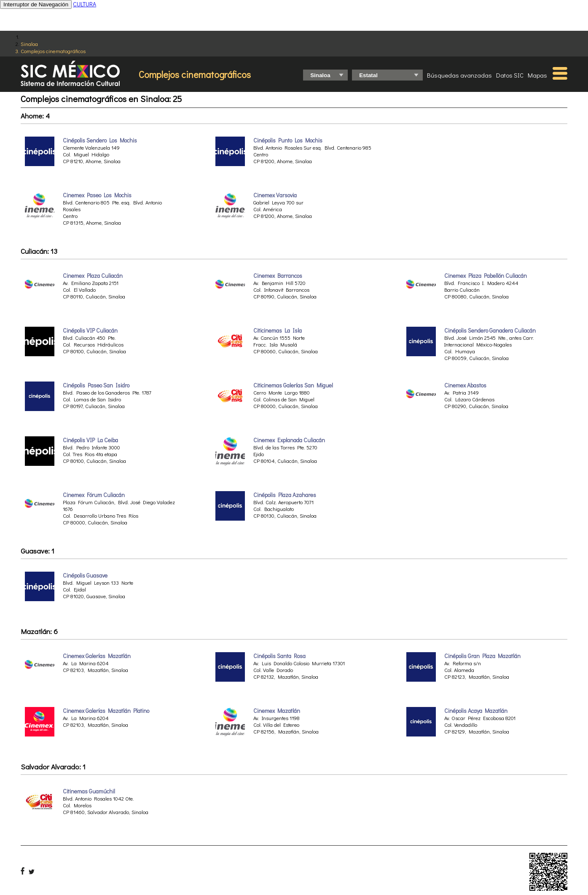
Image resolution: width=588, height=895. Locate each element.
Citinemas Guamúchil (89, 791)
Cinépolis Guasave (85, 575)
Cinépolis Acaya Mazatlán (476, 711)
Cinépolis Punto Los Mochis (288, 140)
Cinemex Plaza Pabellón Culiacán (486, 276)
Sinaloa (29, 44)
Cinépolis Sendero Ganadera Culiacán (490, 331)
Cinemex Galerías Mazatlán (97, 656)
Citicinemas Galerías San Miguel (293, 385)
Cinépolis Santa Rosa (279, 656)
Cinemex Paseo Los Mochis (97, 195)
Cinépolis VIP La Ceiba (90, 440)
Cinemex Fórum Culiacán (94, 495)
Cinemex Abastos (465, 385)
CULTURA (85, 4)
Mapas (537, 75)
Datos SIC (510, 75)
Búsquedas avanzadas (459, 75)
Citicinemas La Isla (278, 331)
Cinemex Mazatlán (277, 711)
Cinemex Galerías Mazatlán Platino (106, 711)
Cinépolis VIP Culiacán (90, 331)
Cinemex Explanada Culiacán (289, 440)
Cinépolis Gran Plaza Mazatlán (482, 656)
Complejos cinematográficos (53, 51)
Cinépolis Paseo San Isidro (96, 385)
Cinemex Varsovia (275, 195)
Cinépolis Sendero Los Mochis (100, 140)
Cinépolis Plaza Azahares (285, 495)
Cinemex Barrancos (278, 276)
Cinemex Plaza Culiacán (93, 276)
